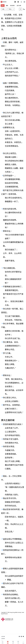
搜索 (7, 6)
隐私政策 (3, 636)
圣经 (3, 6)
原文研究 (12, 6)
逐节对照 (19, 6)
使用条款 (3, 639)
